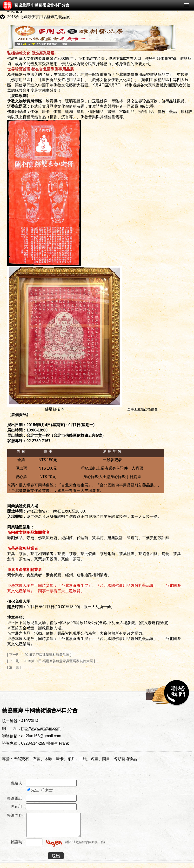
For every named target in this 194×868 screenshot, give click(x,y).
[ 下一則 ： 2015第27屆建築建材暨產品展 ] (39, 655)
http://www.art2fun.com (41, 728)
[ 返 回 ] (14, 667)
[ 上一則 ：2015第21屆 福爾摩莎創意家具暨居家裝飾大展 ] (51, 661)
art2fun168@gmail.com (41, 736)
